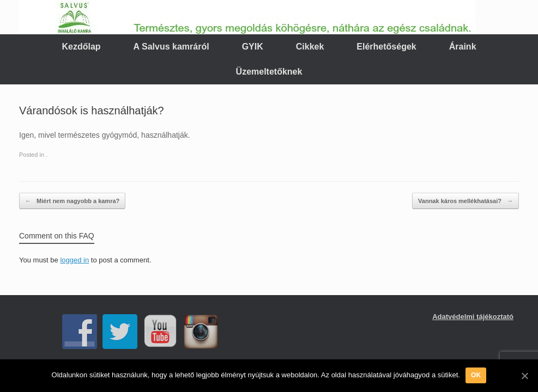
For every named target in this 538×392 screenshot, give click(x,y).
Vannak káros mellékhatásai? (466, 201)
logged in (74, 260)
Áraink (463, 47)
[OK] (524, 376)
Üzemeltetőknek (269, 72)
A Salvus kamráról (171, 47)
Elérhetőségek (386, 47)
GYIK (253, 47)
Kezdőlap (81, 47)
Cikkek (310, 47)
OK (476, 375)
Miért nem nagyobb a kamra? (72, 201)
